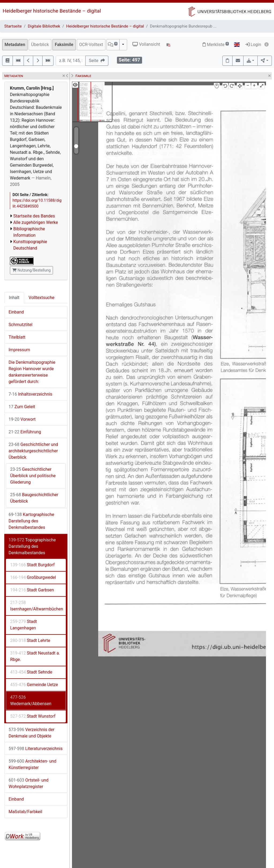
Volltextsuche (41, 298)
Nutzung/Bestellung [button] (31, 270)
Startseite (13, 26)
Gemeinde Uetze (34, 685)
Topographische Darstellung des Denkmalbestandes (32, 546)
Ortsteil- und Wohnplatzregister (28, 783)
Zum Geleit (22, 407)
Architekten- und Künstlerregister (33, 764)
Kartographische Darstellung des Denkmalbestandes (31, 521)
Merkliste (216, 45)
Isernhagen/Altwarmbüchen (37, 606)
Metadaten (15, 45)
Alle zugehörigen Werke (36, 222)
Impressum (19, 350)
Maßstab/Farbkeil (25, 812)
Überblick (40, 45)
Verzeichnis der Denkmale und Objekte (31, 733)
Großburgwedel (33, 577)
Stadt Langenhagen (24, 625)
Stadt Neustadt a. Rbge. (35, 656)
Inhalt (14, 298)
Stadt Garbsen (32, 590)
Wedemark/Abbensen (31, 700)
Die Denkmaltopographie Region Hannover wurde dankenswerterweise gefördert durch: (32, 372)
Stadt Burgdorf (32, 565)
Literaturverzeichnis (36, 749)
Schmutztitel (20, 325)
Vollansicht (146, 44)
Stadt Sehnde (31, 672)
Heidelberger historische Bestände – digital (52, 11)
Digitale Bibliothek (44, 26)
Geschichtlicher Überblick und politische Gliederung (33, 476)
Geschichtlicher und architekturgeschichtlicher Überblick (33, 451)
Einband (16, 312)
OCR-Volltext (91, 45)
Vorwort (22, 419)
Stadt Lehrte (30, 641)
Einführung (25, 432)
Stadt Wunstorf (33, 716)
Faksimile (64, 45)
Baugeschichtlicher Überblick (34, 498)
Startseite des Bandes (34, 216)
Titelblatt (17, 337)
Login (253, 45)
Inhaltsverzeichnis (30, 394)
